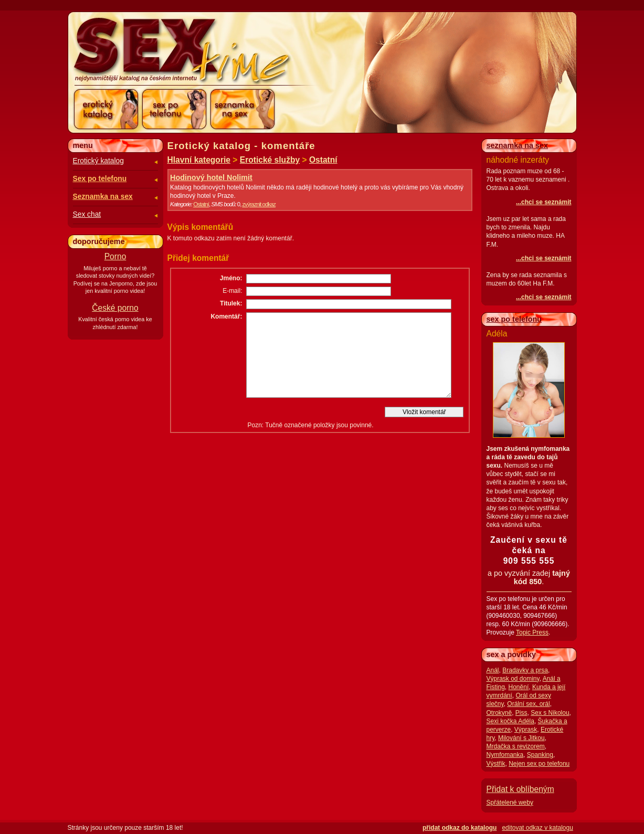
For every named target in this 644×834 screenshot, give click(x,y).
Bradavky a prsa (525, 670)
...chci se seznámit (543, 202)
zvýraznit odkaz (259, 204)
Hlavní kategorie (199, 160)
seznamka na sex (518, 145)
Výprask (526, 730)
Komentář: (226, 316)
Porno (115, 256)
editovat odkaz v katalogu (537, 828)
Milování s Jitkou (521, 738)
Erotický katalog (98, 161)
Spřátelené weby (510, 803)
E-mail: (232, 291)
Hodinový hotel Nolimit (211, 177)
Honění (519, 687)
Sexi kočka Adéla (510, 721)
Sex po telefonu (100, 179)
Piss (521, 713)
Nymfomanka (505, 755)
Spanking (540, 755)
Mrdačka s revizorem (516, 746)
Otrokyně (499, 713)
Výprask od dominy (513, 679)
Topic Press (532, 632)
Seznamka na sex (103, 197)
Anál (493, 670)
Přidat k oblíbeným (520, 789)
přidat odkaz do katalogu (460, 828)
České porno (115, 308)
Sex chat (87, 214)
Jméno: (231, 278)
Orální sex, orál (528, 704)
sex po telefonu (514, 319)
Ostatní (323, 160)
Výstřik (496, 764)
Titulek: (231, 303)
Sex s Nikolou (550, 713)
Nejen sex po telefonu (539, 764)
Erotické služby (270, 160)
